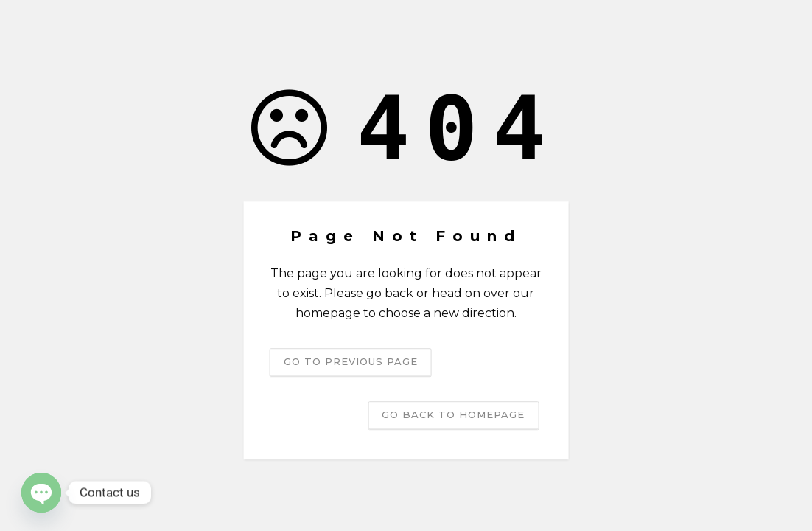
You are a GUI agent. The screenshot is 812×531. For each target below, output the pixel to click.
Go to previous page (351, 361)
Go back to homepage (453, 414)
